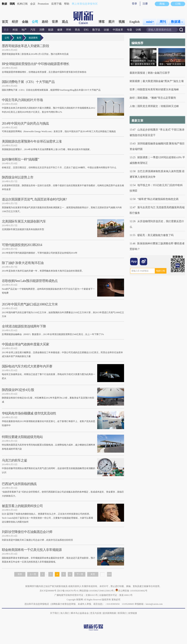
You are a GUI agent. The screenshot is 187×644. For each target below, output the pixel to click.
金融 (25, 22)
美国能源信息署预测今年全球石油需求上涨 (32, 141)
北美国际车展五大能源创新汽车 (24, 221)
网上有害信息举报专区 (85, 4)
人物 (132, 106)
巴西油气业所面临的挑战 (19, 484)
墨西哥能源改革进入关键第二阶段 (25, 46)
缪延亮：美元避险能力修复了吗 (155, 235)
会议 (33, 4)
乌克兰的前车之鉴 (14, 460)
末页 (93, 574)
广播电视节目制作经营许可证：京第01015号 (76, 595)
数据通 (177, 22)
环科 (69, 30)
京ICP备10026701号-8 (68, 591)
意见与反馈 (96, 613)
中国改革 (118, 30)
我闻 (12, 4)
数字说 (96, 30)
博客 (102, 22)
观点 (65, 22)
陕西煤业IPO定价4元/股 (18, 390)
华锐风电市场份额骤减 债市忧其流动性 (29, 413)
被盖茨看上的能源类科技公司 (22, 506)
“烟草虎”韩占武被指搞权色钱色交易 (158, 199)
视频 (122, 22)
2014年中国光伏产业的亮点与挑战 (25, 123)
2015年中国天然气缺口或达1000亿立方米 (30, 304)
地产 (24, 30)
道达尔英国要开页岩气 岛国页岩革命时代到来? (34, 199)
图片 (112, 22)
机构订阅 (22, 4)
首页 (5, 22)
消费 (42, 30)
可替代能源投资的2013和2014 (22, 245)
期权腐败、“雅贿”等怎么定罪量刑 (157, 98)
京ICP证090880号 (48, 591)
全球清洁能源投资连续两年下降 (24, 326)
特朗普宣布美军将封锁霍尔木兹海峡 (158, 90)
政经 (45, 22)
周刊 (163, 22)
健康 (60, 30)
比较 (106, 30)
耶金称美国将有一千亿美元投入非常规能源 (32, 550)
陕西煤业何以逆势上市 (18, 177)
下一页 (80, 574)
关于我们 (54, 613)
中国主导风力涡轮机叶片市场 (22, 100)
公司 (35, 22)
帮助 (67, 4)
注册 (145, 4)
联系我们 (122, 613)
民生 (78, 30)
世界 (55, 22)
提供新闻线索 (109, 613)
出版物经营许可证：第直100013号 (116, 595)
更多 (6, 30)
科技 (15, 30)
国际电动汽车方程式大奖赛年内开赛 (27, 366)
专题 (129, 30)
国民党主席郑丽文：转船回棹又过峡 (158, 106)
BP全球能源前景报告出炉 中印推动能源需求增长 (36, 64)
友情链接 (133, 613)
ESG (86, 30)
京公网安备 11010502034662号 (131, 591)
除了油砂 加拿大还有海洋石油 (23, 263)
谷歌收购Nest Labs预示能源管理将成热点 (30, 281)
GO (109, 574)
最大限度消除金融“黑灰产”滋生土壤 (163, 81)
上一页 (33, 574)
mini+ (150, 22)
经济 (15, 22)
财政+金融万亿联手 (159, 73)
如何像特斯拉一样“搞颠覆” (20, 159)
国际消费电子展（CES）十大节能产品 (28, 82)
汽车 (33, 30)
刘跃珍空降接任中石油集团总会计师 (27, 532)
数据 (4, 4)
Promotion (43, 4)
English (135, 22)
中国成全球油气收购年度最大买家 (25, 344)
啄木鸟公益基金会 (80, 613)
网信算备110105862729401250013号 (97, 591)
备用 (20, 38)
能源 (51, 30)
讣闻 (138, 30)
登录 (134, 4)
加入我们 (65, 613)
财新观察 (135, 81)
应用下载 (56, 4)
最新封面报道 (137, 73)
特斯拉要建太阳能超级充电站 (22, 437)
